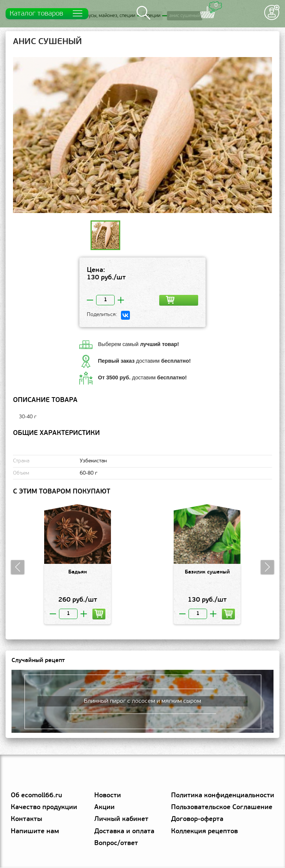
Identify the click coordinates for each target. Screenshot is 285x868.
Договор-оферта (197, 820)
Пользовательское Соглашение (222, 808)
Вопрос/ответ (116, 844)
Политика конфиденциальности (223, 796)
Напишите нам (35, 832)
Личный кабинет (121, 820)
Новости (108, 796)
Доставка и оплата (124, 832)
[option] (142, 136)
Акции (104, 808)
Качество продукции (44, 808)
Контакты (27, 820)
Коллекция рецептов (204, 832)
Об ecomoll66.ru (36, 796)
